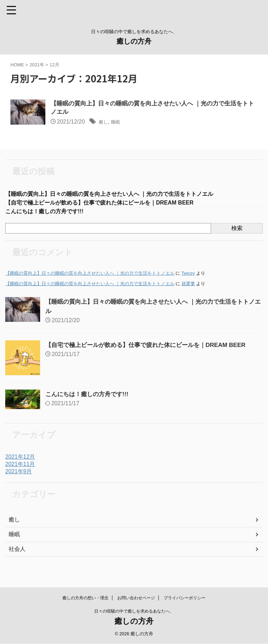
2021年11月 (20, 467)
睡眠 (119, 123)
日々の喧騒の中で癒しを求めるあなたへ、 (134, 612)
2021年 (37, 65)
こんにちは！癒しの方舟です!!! (49, 214)
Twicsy (188, 276)
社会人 (17, 552)
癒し (104, 123)
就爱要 (188, 287)
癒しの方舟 (134, 41)
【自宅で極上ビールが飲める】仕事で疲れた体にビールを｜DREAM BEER (111, 205)
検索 (237, 231)
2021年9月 (19, 475)
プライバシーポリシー (185, 598)
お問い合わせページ (136, 598)
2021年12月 (20, 460)
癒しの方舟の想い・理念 (85, 598)
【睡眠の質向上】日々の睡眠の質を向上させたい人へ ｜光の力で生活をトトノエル (122, 195)
